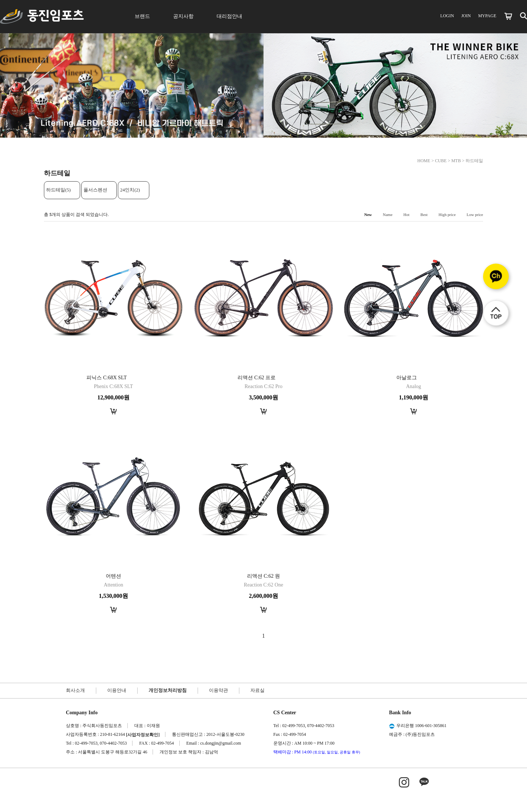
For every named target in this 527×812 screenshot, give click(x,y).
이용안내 (117, 690)
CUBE (441, 161)
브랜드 (142, 16)
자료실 (257, 690)
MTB (456, 161)
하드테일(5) (58, 190)
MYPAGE (487, 16)
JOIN (466, 16)
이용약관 (218, 690)
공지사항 (183, 16)
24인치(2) (130, 190)
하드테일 (474, 161)
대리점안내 (229, 16)
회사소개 (75, 690)
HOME (424, 161)
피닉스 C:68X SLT (106, 378)
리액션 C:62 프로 (257, 378)
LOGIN (447, 16)
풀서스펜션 (95, 190)
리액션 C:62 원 (263, 576)
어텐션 (113, 576)
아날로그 (407, 378)
